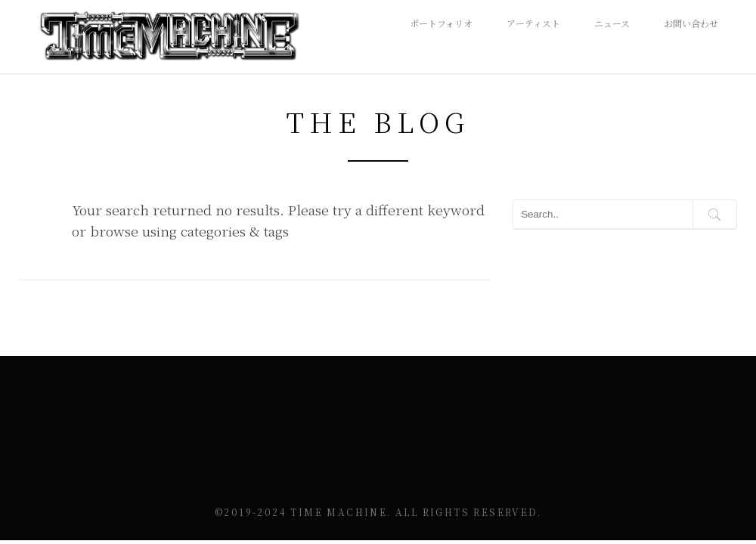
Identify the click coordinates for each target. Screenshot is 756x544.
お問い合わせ (691, 23)
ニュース (612, 23)
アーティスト (533, 23)
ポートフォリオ (441, 23)
